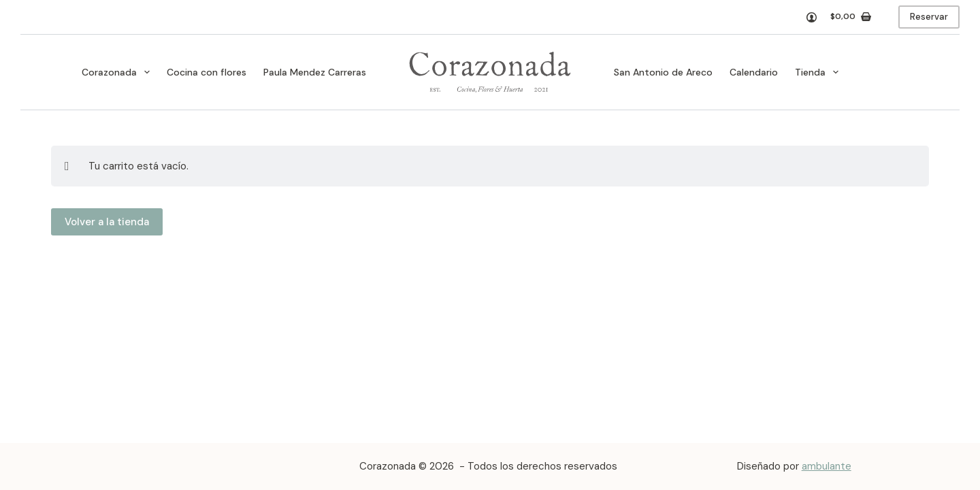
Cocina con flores (207, 72)
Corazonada (118, 72)
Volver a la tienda (107, 222)
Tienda (819, 72)
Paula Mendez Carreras (315, 72)
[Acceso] (812, 17)
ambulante (827, 466)
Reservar (929, 17)
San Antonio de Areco (663, 72)
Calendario (754, 72)
